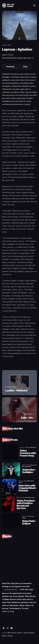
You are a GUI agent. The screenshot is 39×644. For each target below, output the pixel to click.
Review (11, 55)
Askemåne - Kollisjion (29, 471)
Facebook (10, 67)
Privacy (10, 636)
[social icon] (4, 628)
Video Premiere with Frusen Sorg (28, 453)
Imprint (4, 636)
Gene (4, 55)
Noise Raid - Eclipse (29, 522)
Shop (25, 67)
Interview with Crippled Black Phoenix (27, 488)
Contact (19, 633)
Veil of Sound (12, 633)
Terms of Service (29, 633)
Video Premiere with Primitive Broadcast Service (26, 504)
